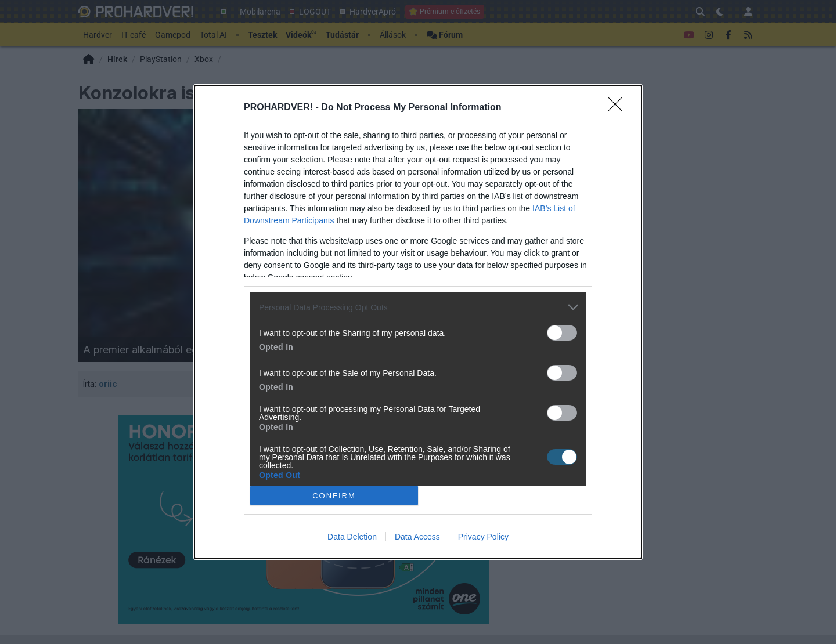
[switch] (562, 333)
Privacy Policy (483, 537)
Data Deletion (352, 537)
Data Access (417, 537)
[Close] (619, 108)
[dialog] (418, 322)
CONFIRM (334, 496)
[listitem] (418, 307)
